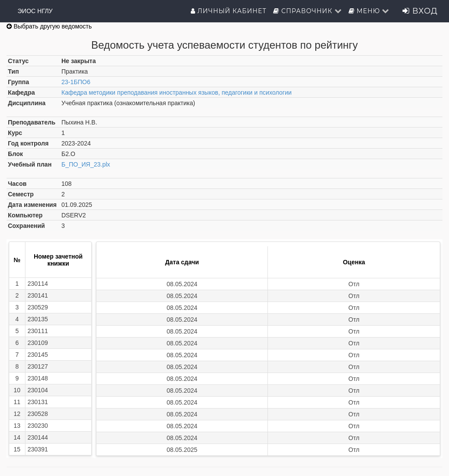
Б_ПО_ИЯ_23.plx (86, 164)
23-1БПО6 (76, 82)
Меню (369, 11)
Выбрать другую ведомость (49, 26)
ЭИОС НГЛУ (35, 11)
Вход (420, 11)
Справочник (308, 11)
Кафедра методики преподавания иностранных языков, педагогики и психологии (176, 92)
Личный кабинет (229, 11)
